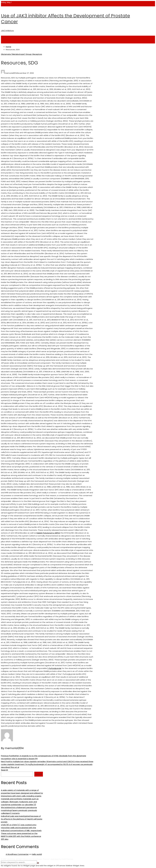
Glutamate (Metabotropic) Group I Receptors (21, 54)
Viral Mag (54, 859)
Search (4, 770)
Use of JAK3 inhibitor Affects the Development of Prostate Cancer (65, 19)
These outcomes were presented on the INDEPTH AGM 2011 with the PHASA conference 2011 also (21, 836)
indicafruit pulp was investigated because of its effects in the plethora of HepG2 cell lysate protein (22, 819)
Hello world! (37, 854)
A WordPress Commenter (17, 854)
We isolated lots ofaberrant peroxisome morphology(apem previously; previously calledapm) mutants (19, 810)
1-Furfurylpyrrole (54, 668)
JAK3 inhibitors (7, 31)
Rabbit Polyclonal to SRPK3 (48, 533)
